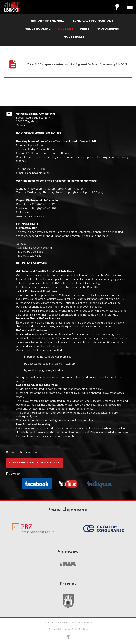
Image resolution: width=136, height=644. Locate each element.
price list (66, 29)
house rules (74, 37)
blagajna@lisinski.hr (37, 173)
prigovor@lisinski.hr (51, 371)
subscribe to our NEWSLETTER (34, 463)
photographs (108, 29)
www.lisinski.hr (66, 299)
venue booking (38, 29)
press (85, 29)
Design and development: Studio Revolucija (68, 629)
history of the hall (47, 21)
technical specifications (92, 21)
